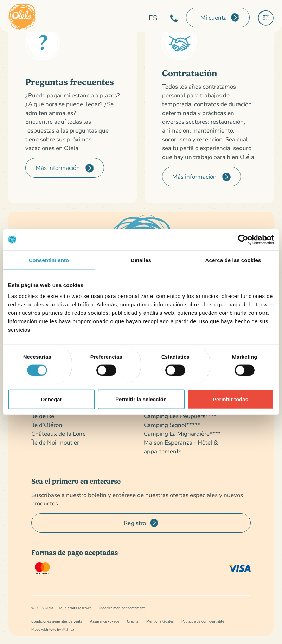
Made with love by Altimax (53, 629)
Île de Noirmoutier (55, 442)
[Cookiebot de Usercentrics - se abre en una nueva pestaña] (243, 240)
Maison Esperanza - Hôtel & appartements (181, 447)
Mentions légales (160, 621)
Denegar (51, 399)
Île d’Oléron (47, 425)
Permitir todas (230, 399)
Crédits (133, 621)
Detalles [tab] (141, 260)
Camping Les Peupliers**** (180, 416)
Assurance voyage (105, 621)
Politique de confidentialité (203, 621)
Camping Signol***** (172, 425)
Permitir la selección (141, 399)
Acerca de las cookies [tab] (233, 260)
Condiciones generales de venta (57, 621)
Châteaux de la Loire (59, 433)
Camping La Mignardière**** (182, 433)
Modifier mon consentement (122, 608)
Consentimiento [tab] (49, 260)
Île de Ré (43, 416)
